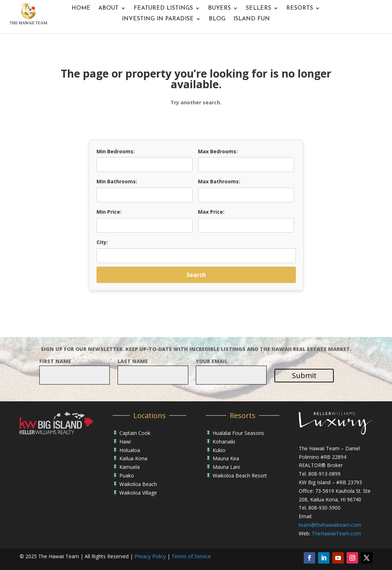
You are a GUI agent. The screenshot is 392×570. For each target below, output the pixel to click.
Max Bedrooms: (218, 151)
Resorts (300, 8)
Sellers (259, 8)
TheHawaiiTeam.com (336, 533)
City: (102, 242)
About (108, 8)
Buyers (219, 8)
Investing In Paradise (158, 19)
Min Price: (109, 212)
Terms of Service (191, 556)
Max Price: (211, 212)
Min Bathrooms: (117, 181)
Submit (304, 375)
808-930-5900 (324, 508)
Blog (217, 19)
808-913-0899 (324, 474)
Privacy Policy (150, 556)
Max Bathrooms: (219, 181)
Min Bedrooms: (116, 151)
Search (196, 275)
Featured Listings (163, 8)
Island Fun (252, 19)
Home (81, 8)
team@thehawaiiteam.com (330, 525)
